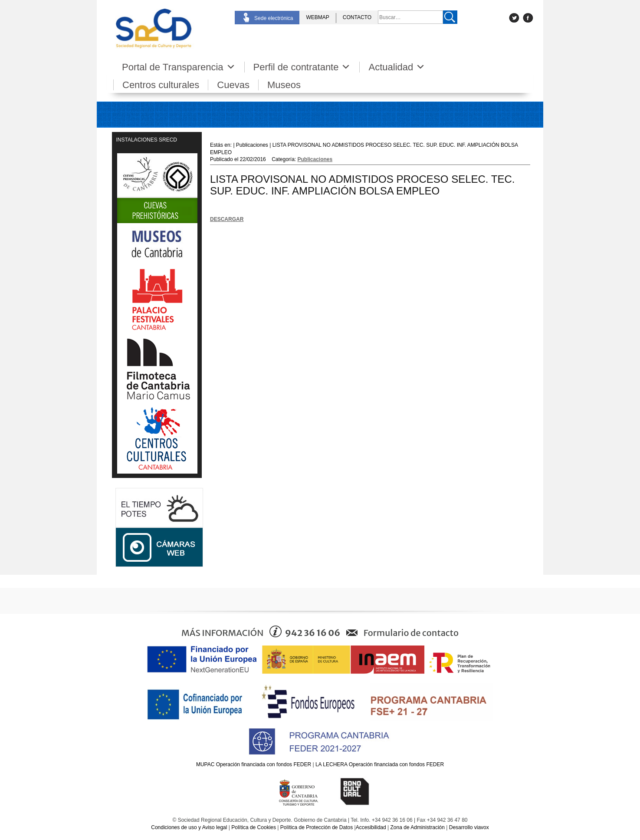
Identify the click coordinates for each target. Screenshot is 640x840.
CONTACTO (357, 17)
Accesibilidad (371, 827)
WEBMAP (317, 17)
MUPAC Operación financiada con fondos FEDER (254, 764)
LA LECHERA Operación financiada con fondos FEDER (380, 764)
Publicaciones (315, 159)
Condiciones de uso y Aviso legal (189, 827)
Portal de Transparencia (179, 67)
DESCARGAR (227, 219)
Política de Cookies (254, 827)
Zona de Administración (418, 827)
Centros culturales (161, 85)
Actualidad (397, 67)
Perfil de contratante (302, 67)
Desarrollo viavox (469, 827)
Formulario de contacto (411, 633)
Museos (284, 85)
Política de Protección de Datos (317, 827)
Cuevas (233, 85)
